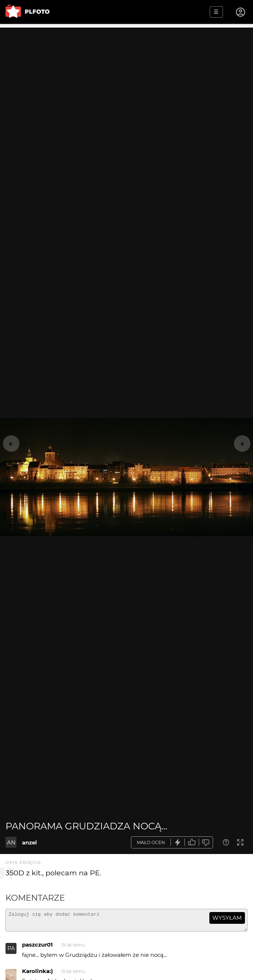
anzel (30, 842)
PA (11, 952)
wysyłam (227, 918)
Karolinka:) (37, 974)
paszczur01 (37, 948)
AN (11, 842)
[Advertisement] (126, 79)
